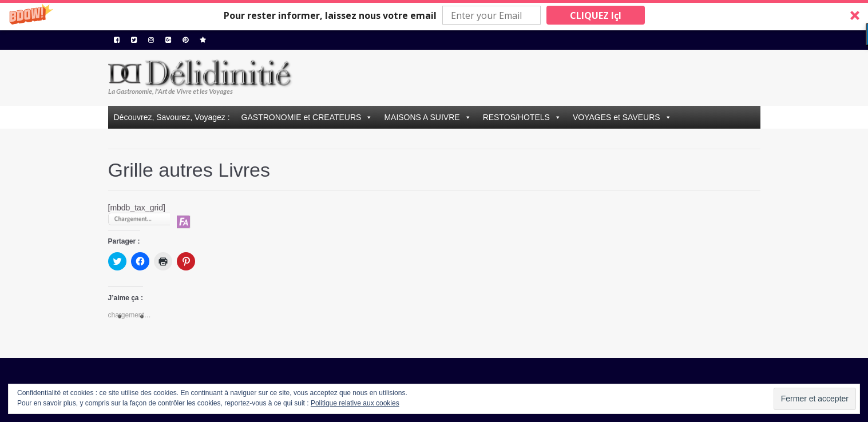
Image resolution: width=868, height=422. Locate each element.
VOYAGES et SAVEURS (617, 117)
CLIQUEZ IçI (596, 15)
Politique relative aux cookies (355, 403)
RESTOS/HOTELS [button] (516, 117)
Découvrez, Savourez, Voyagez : (172, 117)
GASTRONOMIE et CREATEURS (302, 117)
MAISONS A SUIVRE (422, 117)
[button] (434, 15)
